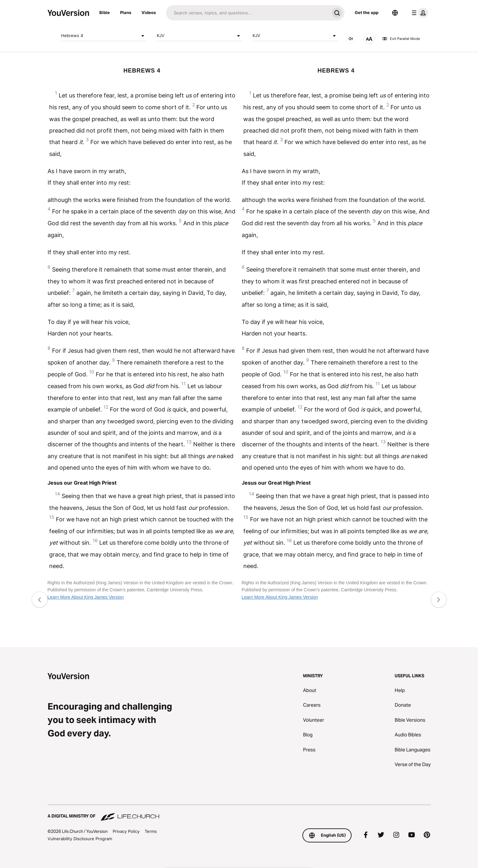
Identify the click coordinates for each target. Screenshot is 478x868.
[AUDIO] (351, 39)
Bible (105, 12)
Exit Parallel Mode (401, 39)
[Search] (248, 13)
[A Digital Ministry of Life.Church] (239, 813)
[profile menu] (419, 13)
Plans (126, 12)
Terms (151, 831)
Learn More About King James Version (86, 597)
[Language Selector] (395, 13)
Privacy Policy (126, 831)
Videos (149, 12)
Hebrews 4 (104, 36)
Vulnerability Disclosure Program (80, 839)
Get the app (367, 12)
